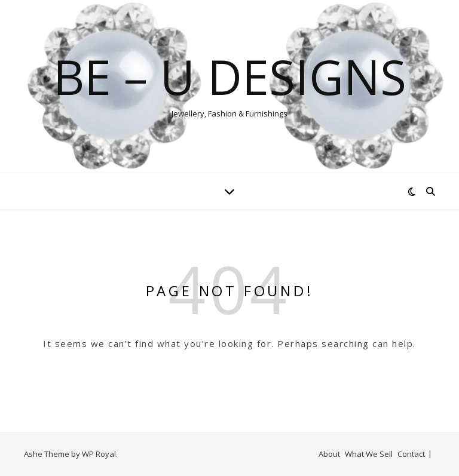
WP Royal (99, 454)
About (329, 454)
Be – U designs (230, 76)
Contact (411, 454)
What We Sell (369, 454)
